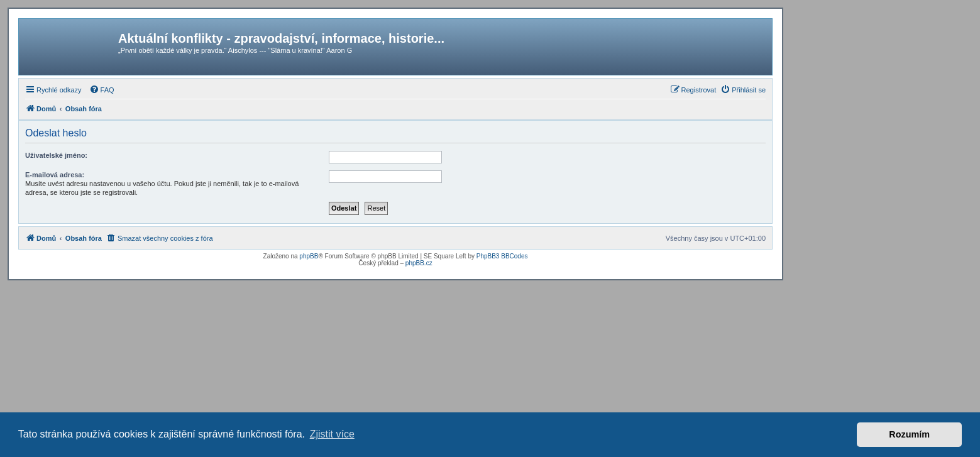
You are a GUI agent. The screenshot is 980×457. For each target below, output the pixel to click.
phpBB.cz (419, 263)
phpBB (309, 256)
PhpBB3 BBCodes (502, 256)
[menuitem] (102, 90)
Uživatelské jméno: (56, 155)
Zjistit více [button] (332, 434)
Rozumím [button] (909, 434)
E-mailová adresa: (55, 175)
